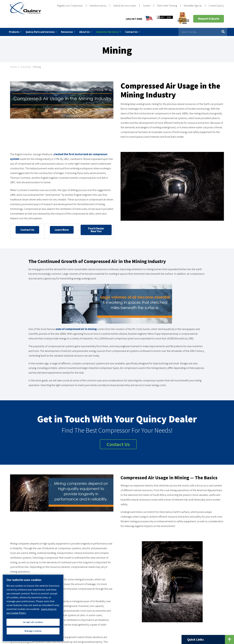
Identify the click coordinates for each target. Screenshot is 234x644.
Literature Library (98, 6)
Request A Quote (209, 19)
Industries (26, 65)
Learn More (62, 227)
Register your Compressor (70, 6)
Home (13, 65)
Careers (147, 6)
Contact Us (27, 227)
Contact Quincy (216, 6)
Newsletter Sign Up (193, 6)
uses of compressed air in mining (76, 327)
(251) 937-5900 (134, 19)
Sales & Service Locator (125, 6)
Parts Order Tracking (167, 6)
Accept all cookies (33, 622)
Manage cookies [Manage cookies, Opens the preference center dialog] (33, 631)
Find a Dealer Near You (96, 228)
